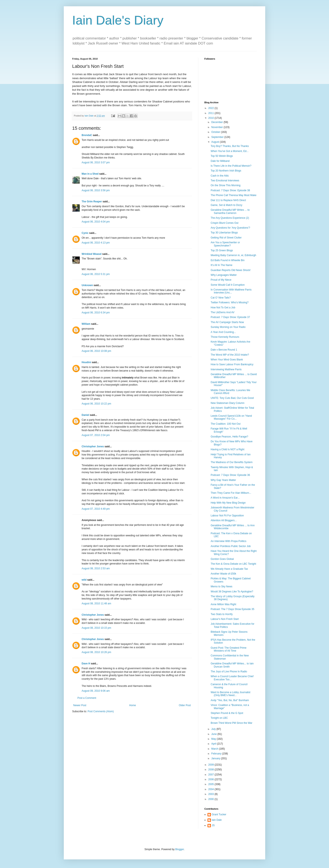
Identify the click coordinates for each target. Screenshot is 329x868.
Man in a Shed (90, 174)
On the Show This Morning (226, 185)
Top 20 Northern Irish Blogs (226, 171)
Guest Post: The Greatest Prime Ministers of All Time (229, 649)
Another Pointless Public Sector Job (231, 546)
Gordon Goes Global (222, 559)
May (214, 739)
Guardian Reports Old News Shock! (231, 270)
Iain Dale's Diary (118, 20)
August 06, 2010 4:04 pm (96, 222)
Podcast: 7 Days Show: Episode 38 (230, 190)
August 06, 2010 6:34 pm (96, 313)
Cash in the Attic (220, 176)
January (216, 758)
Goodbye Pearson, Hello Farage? (229, 437)
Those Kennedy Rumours (225, 337)
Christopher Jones (93, 446)
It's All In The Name (221, 265)
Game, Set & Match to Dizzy (227, 205)
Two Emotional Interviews (225, 181)
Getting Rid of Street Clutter (226, 238)
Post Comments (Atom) (101, 711)
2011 (211, 113)
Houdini (86, 362)
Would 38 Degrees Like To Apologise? (232, 592)
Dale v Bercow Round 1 (224, 350)
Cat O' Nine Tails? (221, 298)
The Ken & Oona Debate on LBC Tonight (233, 564)
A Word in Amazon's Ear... (225, 498)
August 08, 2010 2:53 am (96, 568)
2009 (211, 765)
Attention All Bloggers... (224, 520)
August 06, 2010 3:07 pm (96, 162)
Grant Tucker (219, 814)
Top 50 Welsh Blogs (222, 156)
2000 (211, 799)
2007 (211, 775)
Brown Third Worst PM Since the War (232, 723)
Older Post (185, 705)
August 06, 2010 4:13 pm (96, 243)
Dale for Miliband (220, 161)
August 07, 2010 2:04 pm (96, 435)
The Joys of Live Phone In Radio (229, 672)
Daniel (85, 415)
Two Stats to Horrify (222, 614)
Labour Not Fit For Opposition (227, 516)
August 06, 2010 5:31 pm (96, 274)
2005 (211, 784)
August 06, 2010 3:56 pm (96, 190)
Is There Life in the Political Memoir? (231, 166)
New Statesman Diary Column (228, 403)
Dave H (86, 664)
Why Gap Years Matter (223, 480)
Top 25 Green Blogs (222, 250)
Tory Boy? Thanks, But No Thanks (230, 146)
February (217, 754)
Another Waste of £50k (223, 574)
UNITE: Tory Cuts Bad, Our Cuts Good (232, 398)
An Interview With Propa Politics (228, 541)
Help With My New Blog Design (228, 503)
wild (84, 580)
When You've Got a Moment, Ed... (230, 151)
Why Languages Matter (224, 275)
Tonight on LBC (219, 718)
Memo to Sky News (221, 587)
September (218, 137)
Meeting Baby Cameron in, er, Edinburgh (233, 255)
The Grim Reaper (92, 202)
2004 (211, 789)
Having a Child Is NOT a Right (228, 449)
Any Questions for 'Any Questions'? (230, 228)
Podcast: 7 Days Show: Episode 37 (230, 317)
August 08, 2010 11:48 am (96, 604)
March (215, 749)
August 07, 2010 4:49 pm (96, 509)
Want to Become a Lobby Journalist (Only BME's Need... (230, 694)
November (217, 127)
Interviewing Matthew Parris (226, 369)
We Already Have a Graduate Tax (229, 569)
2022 (211, 108)
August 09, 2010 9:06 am (96, 691)
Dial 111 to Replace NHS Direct (228, 200)
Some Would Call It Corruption (228, 285)
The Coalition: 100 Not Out (226, 424)
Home (133, 705)
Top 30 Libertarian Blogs (224, 233)
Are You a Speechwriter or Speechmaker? (225, 244)
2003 (211, 794)
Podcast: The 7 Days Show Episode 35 (232, 609)
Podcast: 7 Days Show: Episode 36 (230, 475)
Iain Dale (217, 820)
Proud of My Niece (221, 280)
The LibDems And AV (223, 312)
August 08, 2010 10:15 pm (96, 628)
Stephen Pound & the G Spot (227, 713)
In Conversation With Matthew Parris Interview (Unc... (231, 291)
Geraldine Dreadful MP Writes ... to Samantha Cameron (230, 211)
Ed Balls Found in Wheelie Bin (228, 260)
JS (213, 825)
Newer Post (80, 705)
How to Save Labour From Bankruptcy (232, 364)
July (214, 729)
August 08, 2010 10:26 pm (96, 652)
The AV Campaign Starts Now (227, 322)
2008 (211, 770)
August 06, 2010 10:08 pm (96, 351)
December (217, 122)
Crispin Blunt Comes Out (225, 223)
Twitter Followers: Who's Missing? (230, 302)
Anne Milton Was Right (223, 604)
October (216, 132)
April (214, 744)
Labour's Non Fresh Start (225, 619)
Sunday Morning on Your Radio (228, 327)
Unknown (87, 285)
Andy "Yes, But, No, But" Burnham (230, 700)
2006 (211, 779)
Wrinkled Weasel (92, 254)
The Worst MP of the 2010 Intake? (230, 355)
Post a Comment (87, 698)
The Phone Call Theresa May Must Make (234, 195)
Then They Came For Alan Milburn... (231, 493)
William (86, 324)
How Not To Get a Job (223, 308)
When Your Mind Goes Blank (227, 360)
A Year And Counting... (223, 332)
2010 (211, 118)
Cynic (85, 233)
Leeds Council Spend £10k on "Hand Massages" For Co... (231, 417)
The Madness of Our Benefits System (232, 462)
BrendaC (87, 135)
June (214, 734)
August (216, 142)
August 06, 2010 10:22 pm (96, 404)
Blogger (180, 849)
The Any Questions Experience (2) (230, 218)
